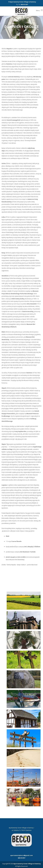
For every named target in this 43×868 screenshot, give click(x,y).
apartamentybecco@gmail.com (21, 855)
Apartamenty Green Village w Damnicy (23, 2)
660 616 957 (24, 5)
